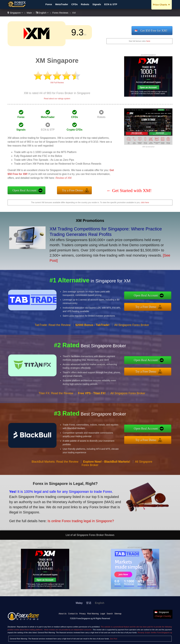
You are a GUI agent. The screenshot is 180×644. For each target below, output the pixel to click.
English (42, 13)
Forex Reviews (60, 13)
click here (145, 203)
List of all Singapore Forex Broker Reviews (90, 535)
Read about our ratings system (57, 99)
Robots (85, 4)
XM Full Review (57, 83)
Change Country (163, 616)
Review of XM (64, 178)
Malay (79, 603)
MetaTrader (62, 4)
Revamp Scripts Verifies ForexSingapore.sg (155, 633)
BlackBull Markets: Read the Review (55, 464)
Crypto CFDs (75, 130)
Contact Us (73, 614)
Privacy (82, 614)
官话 (89, 603)
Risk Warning (93, 614)
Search (110, 614)
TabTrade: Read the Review (53, 327)
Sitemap (118, 614)
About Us (63, 614)
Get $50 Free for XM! (154, 31)
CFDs (74, 4)
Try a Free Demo (72, 190)
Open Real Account (25, 190)
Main (29, 13)
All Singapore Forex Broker (132, 327)
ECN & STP (111, 4)
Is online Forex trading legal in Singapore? (77, 520)
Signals (97, 4)
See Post (114, 639)
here (148, 41)
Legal (103, 614)
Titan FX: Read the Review (56, 396)
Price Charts (162, 5)
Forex (49, 4)
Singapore (15, 13)
